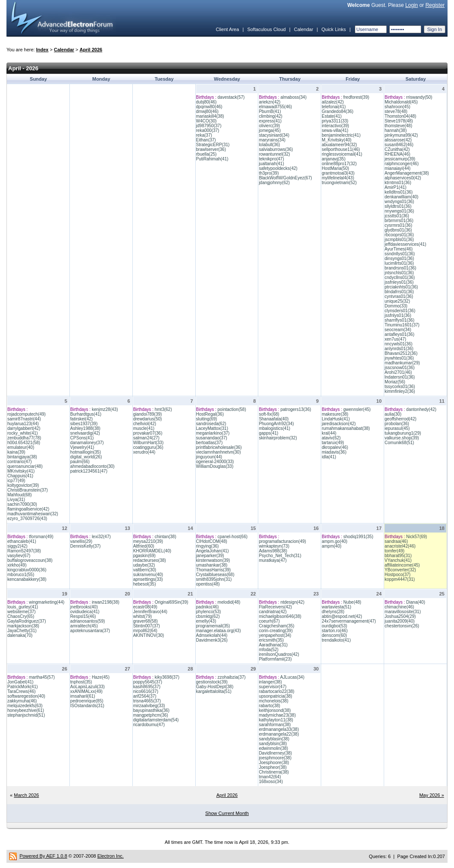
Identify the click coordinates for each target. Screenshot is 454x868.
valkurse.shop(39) (402, 438)
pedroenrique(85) (87, 701)
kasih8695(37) (147, 687)
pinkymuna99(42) (401, 135)
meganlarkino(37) (213, 433)
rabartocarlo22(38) (276, 691)
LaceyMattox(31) (212, 428)
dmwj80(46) (207, 111)
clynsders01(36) (400, 311)
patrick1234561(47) (89, 471)
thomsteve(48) (398, 126)
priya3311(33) (335, 121)
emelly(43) (206, 621)
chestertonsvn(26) (402, 626)
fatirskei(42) (81, 419)
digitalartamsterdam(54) (156, 720)
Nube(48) (352, 602)
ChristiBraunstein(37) (28, 490)
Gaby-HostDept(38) (215, 687)
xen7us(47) (395, 339)
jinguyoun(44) (209, 457)
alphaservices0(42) (403, 178)
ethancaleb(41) (22, 541)
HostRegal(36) (210, 414)
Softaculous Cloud (266, 29)
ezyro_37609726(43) (27, 519)
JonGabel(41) (20, 682)
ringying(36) (208, 546)
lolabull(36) (269, 145)
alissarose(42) (398, 140)
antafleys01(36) (399, 334)
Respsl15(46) (83, 616)
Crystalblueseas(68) (215, 575)
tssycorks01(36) (400, 387)
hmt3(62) (163, 409)
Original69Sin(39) (172, 602)
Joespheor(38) (272, 767)
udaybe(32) (144, 565)
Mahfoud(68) (20, 495)
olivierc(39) (269, 126)
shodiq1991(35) (358, 537)
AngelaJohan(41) (213, 551)
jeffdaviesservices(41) (405, 244)
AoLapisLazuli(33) (88, 687)
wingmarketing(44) (47, 602)
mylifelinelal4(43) (338, 178)
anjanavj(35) (333, 159)
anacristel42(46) (400, 546)
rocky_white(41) (23, 433)
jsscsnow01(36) (399, 368)
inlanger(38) (270, 682)
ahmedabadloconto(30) (92, 466)
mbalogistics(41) (274, 428)
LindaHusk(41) (336, 419)
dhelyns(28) (333, 612)
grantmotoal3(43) (338, 173)
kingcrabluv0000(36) (27, 570)
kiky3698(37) (167, 677)
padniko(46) (208, 607)
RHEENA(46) (397, 154)
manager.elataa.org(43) (219, 631)
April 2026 (91, 50)
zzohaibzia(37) (232, 677)
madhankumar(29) (402, 363)
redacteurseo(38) (150, 560)
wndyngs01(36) (399, 202)
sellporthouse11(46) (341, 149)
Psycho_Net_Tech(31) (280, 556)
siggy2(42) (17, 546)
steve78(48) (396, 111)
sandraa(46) (396, 541)
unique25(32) (397, 301)
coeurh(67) (269, 621)
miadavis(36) (334, 452)
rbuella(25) (207, 154)
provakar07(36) (148, 433)
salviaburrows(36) (276, 149)
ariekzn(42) (269, 102)
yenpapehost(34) (275, 635)
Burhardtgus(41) (86, 414)
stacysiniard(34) (274, 135)
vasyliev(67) (19, 556)
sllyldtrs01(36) (398, 206)
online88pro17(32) (339, 164)
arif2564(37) (145, 696)
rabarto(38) (269, 706)
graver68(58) (146, 621)
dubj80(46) (207, 102)
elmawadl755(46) (275, 107)
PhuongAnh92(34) (276, 424)
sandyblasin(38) (274, 739)
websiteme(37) (22, 612)
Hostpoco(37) (398, 575)
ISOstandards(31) (87, 706)
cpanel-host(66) (233, 537)
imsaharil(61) (83, 696)
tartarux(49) (333, 443)
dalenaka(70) (20, 635)
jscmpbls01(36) (399, 240)
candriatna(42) (272, 612)
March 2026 (26, 795)
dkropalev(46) (335, 447)
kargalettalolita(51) (214, 691)
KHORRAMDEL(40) (152, 551)
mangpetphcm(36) (151, 715)
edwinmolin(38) (273, 748)
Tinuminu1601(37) (402, 325)
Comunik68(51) (399, 443)
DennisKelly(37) (86, 546)
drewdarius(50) (148, 419)
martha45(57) (42, 677)
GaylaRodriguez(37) (27, 621)
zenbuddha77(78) (24, 438)
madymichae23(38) (277, 715)
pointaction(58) (232, 409)
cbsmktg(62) (208, 616)
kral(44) (329, 433)
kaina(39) (16, 452)
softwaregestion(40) (26, 696)
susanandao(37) (212, 438)
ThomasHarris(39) (214, 570)
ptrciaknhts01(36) (401, 287)
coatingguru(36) (148, 447)
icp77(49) (16, 481)
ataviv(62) (331, 438)
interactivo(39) (335, 126)
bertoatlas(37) (210, 443)
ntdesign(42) (292, 602)
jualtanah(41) (271, 164)
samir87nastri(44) (24, 419)
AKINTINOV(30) (149, 635)
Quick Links (333, 29)
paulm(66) (80, 462)
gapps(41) (268, 433)
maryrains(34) (272, 140)
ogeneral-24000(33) (215, 462)
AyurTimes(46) (399, 249)
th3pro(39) (269, 173)
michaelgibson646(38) (280, 616)
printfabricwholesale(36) (219, 447)
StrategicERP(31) (213, 145)
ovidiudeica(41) (85, 612)
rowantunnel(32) (274, 154)
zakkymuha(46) (22, 701)
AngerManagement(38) (407, 173)
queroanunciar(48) (25, 466)
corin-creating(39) (276, 631)
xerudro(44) (144, 452)
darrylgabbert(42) (24, 428)
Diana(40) (416, 602)
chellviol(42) (145, 424)
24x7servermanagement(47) (349, 621)
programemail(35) (213, 626)
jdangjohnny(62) (274, 183)
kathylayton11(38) (276, 720)
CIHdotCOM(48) (212, 541)
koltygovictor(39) (23, 485)
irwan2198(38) (106, 602)
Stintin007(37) (147, 626)
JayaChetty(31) (22, 631)
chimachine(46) (399, 607)
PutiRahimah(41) (212, 159)
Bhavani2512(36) (401, 353)
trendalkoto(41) (336, 640)
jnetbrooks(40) (84, 607)
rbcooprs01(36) (399, 235)
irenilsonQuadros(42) (279, 654)
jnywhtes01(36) (399, 358)
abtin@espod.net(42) (342, 616)
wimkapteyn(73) (274, 546)
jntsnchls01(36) (399, 273)
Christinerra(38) (274, 772)
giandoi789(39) (148, 414)
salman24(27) (146, 438)
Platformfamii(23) (275, 659)
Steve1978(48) (399, 121)
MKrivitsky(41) (21, 471)
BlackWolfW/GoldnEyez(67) (285, 178)
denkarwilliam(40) (401, 197)
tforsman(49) (41, 537)
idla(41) (329, 457)
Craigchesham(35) (276, 626)
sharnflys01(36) (399, 320)
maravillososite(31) (403, 612)
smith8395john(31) (214, 579)
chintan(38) (166, 537)
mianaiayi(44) (398, 168)
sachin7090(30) (22, 504)
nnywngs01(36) (399, 211)
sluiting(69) (207, 419)
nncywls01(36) (398, 344)
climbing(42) (270, 116)
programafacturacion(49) (282, 541)
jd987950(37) (209, 126)
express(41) (270, 121)
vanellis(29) (81, 541)
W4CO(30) (207, 121)
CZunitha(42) (397, 149)
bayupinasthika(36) (152, 710)
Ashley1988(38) (85, 428)
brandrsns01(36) (400, 268)
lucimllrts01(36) (399, 263)
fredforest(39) (356, 97)
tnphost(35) (81, 682)
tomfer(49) (395, 551)
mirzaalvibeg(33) (149, 706)
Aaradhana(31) (273, 645)
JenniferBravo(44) (150, 612)
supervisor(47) (272, 687)
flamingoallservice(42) (28, 509)
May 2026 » (431, 795)
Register (435, 5)
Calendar (304, 29)
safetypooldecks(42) (278, 168)
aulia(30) (393, 414)
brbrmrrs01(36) (399, 221)
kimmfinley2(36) (400, 391)
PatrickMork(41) (23, 687)
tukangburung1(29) (403, 433)
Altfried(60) (144, 546)
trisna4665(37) (147, 701)
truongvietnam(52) (339, 183)
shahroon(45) (397, 107)
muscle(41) (144, 428)
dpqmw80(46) (209, 107)
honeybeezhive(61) (26, 710)
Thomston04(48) (400, 116)
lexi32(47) (101, 537)
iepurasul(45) (397, 428)
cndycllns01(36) (400, 277)
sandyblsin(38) (273, 744)
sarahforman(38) (275, 725)
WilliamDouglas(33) (215, 466)
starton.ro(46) (335, 631)
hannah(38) (396, 130)
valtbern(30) (145, 570)
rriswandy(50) (419, 97)
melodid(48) (229, 602)
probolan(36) (397, 424)
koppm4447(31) (400, 579)
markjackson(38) (23, 626)
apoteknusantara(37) (90, 631)
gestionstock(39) (212, 682)
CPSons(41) (82, 438)
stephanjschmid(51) (26, 715)
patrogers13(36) (296, 409)
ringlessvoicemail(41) (342, 154)
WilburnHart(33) (149, 443)
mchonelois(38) (273, 701)
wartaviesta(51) (336, 607)
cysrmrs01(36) (398, 225)
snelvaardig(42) (85, 433)
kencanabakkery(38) (27, 579)
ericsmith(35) (271, 640)
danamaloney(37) (87, 443)
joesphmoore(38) (275, 758)
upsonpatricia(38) (275, 696)
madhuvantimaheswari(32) (33, 514)
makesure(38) (335, 414)
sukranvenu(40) (148, 575)
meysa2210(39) (148, 541)
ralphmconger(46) (402, 164)
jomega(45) (270, 130)
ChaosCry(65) (21, 616)
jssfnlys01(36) (398, 315)
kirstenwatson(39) (213, 560)
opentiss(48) (208, 584)
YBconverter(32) (400, 570)
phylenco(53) (209, 612)
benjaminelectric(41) (341, 135)
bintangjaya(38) (22, 457)
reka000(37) (208, 130)
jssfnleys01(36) (399, 282)
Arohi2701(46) (398, 372)
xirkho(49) (17, 565)
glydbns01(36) (398, 230)
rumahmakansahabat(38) (346, 428)
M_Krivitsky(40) (337, 140)
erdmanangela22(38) (279, 734)
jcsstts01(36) (397, 216)
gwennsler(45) (357, 409)
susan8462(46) (399, 145)
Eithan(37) (206, 140)
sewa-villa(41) (335, 130)
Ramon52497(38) (24, 551)
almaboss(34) (293, 97)
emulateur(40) (21, 447)
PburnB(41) (270, 111)
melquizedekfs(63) (25, 706)
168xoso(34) (271, 782)
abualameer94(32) (339, 145)
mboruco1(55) (21, 575)
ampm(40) (332, 546)
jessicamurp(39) (400, 159)
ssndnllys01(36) (400, 254)
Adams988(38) (273, 551)
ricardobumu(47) (149, 725)
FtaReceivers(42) (275, 607)
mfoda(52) (269, 650)
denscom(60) (334, 635)
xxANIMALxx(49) (86, 691)
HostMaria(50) (335, 168)
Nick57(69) (416, 537)
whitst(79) (142, 616)
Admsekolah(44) (212, 635)
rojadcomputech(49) (27, 414)
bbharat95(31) (398, 556)
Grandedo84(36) (337, 111)
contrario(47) (20, 462)
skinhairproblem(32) (278, 438)
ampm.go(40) (334, 541)
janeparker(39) (210, 556)
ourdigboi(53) (334, 626)
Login (412, 5)
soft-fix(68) (269, 414)
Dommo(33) (396, 306)
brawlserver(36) (211, 149)
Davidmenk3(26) (212, 640)
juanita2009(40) (400, 621)
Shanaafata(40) (274, 419)
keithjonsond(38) (275, 710)
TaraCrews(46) (22, 691)
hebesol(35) (145, 584)
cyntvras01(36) (399, 296)
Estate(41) (332, 116)
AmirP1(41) (396, 187)
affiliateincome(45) (402, 565)
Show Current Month (227, 813)
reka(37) (204, 135)
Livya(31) (16, 500)
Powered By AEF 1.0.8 (43, 856)
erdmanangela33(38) (279, 729)
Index (42, 50)
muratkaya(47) (272, 560)
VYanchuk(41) (398, 560)
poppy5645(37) (148, 682)
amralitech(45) (84, 626)
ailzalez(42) (333, 102)
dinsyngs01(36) (399, 259)
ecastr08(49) (145, 607)
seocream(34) (398, 330)
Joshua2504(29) (400, 616)
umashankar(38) (212, 565)
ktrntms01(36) (398, 183)
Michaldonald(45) (401, 102)
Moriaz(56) (395, 382)
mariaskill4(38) (210, 116)
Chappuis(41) (20, 476)
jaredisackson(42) (339, 424)
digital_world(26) (86, 457)
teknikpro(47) (271, 159)
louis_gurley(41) (23, 607)
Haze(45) (101, 677)
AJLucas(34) (292, 677)
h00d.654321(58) (24, 443)
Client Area (227, 29)
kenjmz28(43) (105, 409)
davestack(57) (231, 97)
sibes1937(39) (84, 424)
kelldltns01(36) (399, 192)
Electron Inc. (111, 856)
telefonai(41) (334, 107)
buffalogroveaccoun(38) (30, 560)
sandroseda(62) (211, 424)
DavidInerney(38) (275, 753)
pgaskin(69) (144, 556)
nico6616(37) (146, 691)
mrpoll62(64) (145, 631)
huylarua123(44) (23, 424)
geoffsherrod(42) (401, 419)
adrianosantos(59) (88, 621)
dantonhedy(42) (421, 409)
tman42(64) (270, 777)
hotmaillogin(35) (86, 452)
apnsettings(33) (148, 579)
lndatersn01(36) (400, 377)
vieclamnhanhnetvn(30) (219, 452)
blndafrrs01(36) (399, 292)
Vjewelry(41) (82, 447)
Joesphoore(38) (274, 763)
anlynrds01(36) (399, 349)
